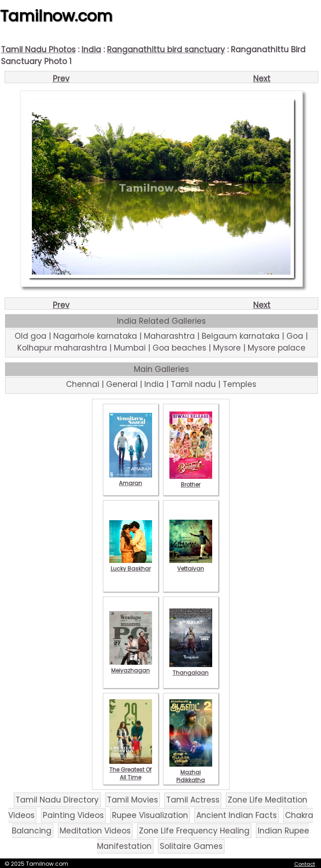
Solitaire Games (191, 846)
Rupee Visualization (150, 815)
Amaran (131, 479)
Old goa (31, 336)
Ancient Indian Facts (237, 815)
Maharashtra (169, 336)
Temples (239, 384)
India (91, 50)
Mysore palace (277, 348)
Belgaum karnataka (241, 336)
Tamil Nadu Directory (57, 800)
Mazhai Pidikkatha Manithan (191, 776)
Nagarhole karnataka (95, 336)
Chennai (83, 384)
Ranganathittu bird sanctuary (166, 50)
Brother (191, 481)
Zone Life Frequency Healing (194, 831)
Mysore (227, 348)
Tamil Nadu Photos (38, 50)
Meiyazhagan (131, 667)
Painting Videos (73, 815)
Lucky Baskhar (131, 565)
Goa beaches (179, 348)
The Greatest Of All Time (131, 770)
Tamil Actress (193, 800)
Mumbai (130, 348)
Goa (295, 336)
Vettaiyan (191, 565)
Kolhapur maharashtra (62, 348)
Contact (305, 864)
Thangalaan (191, 669)
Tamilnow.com (56, 16)
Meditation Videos (95, 831)
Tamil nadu (193, 384)
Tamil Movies (132, 800)
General (122, 384)
